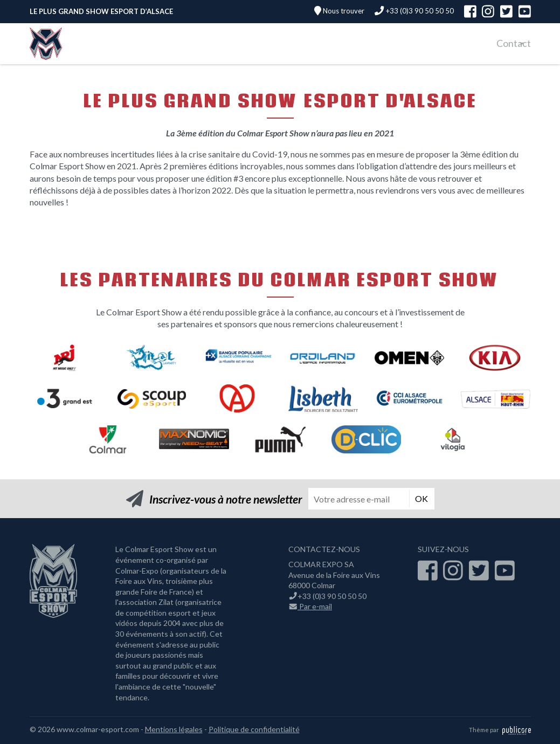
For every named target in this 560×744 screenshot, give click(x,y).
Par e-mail (310, 606)
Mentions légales (174, 729)
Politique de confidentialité (254, 729)
